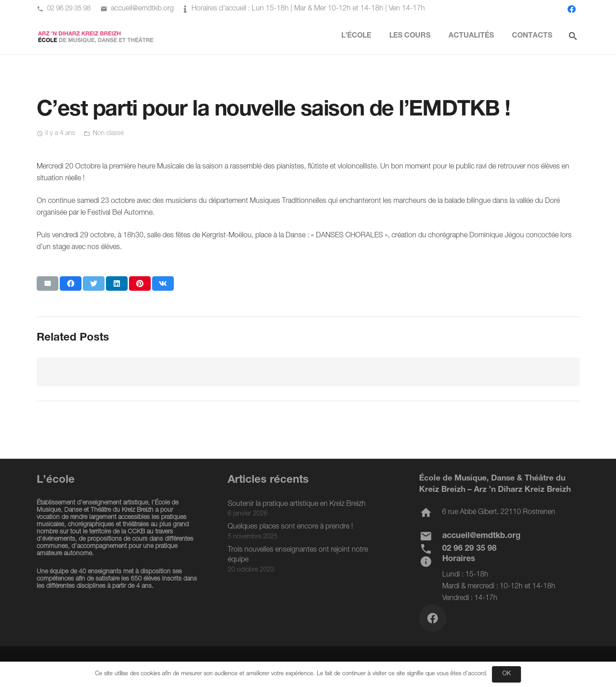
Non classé (108, 134)
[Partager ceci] (71, 283)
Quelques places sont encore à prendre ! (290, 527)
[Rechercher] (573, 36)
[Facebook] (572, 9)
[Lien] (96, 36)
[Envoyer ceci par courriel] (48, 283)
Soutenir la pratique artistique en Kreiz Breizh (297, 504)
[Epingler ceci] (140, 283)
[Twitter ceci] (94, 283)
